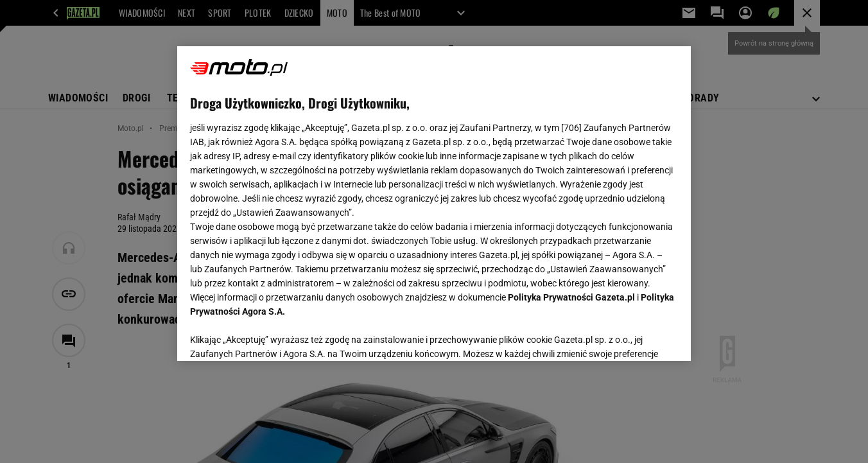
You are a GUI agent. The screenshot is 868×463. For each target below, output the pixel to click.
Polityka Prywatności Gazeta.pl (571, 297)
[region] (434, 204)
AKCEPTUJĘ (635, 336)
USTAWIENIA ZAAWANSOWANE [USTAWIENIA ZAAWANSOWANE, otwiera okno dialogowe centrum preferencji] (274, 335)
